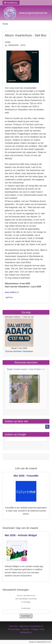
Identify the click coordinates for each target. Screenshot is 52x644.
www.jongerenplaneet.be (33, 13)
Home (5, 24)
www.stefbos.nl (12, 292)
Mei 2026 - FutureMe (26, 476)
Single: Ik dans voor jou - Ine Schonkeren (26, 369)
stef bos (9, 297)
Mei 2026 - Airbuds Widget (21, 535)
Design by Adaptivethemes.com (40, 642)
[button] (11, 3)
